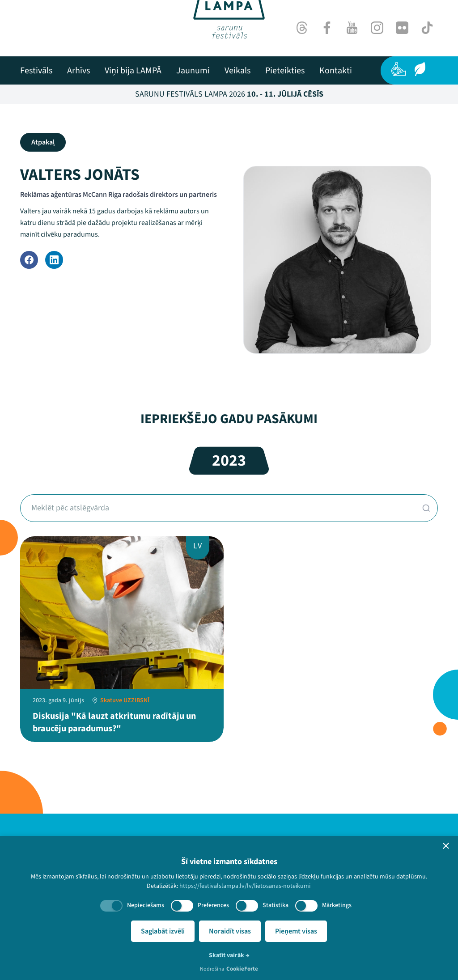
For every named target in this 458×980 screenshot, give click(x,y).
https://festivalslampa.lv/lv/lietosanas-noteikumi (245, 886)
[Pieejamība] (399, 69)
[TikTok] (427, 28)
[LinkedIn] (54, 260)
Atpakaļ (43, 142)
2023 (229, 460)
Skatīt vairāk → (229, 955)
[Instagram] (377, 28)
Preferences (213, 905)
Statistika (276, 905)
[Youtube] (352, 28)
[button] (446, 846)
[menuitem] (36, 71)
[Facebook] (327, 28)
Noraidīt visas (230, 931)
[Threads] (302, 28)
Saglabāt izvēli (163, 931)
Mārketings (337, 905)
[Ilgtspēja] (420, 69)
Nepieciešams (146, 905)
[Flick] (402, 28)
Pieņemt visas (296, 931)
